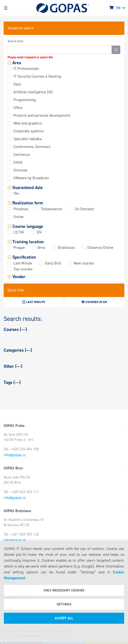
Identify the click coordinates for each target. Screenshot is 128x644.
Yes (16, 193)
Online (19, 217)
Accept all (64, 618)
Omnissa (20, 170)
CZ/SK (19, 232)
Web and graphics (28, 123)
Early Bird (53, 263)
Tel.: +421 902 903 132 (21, 534)
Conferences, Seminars (32, 147)
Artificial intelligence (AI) (33, 92)
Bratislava (66, 248)
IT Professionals (26, 69)
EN (39, 232)
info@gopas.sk (15, 540)
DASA (18, 162)
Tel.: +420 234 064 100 (21, 449)
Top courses (23, 269)
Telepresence (52, 209)
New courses (84, 263)
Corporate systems (29, 131)
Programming (25, 100)
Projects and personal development (42, 115)
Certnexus (22, 154)
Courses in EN (94, 302)
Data (17, 84)
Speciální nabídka (28, 139)
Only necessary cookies (64, 590)
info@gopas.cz (15, 455)
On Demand (84, 209)
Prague (19, 248)
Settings (64, 604)
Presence (21, 209)
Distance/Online (100, 248)
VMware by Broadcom (31, 178)
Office (18, 108)
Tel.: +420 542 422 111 (21, 492)
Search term (15, 41)
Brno (41, 248)
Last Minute (23, 263)
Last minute (34, 302)
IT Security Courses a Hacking (37, 76)
